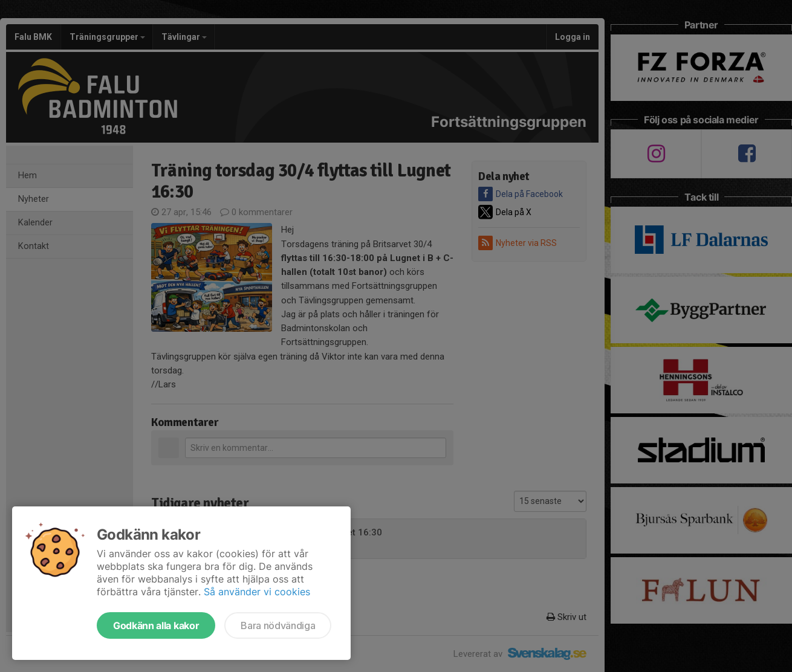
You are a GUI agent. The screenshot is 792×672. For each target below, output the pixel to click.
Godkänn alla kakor (156, 625)
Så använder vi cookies (257, 592)
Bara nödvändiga (278, 625)
